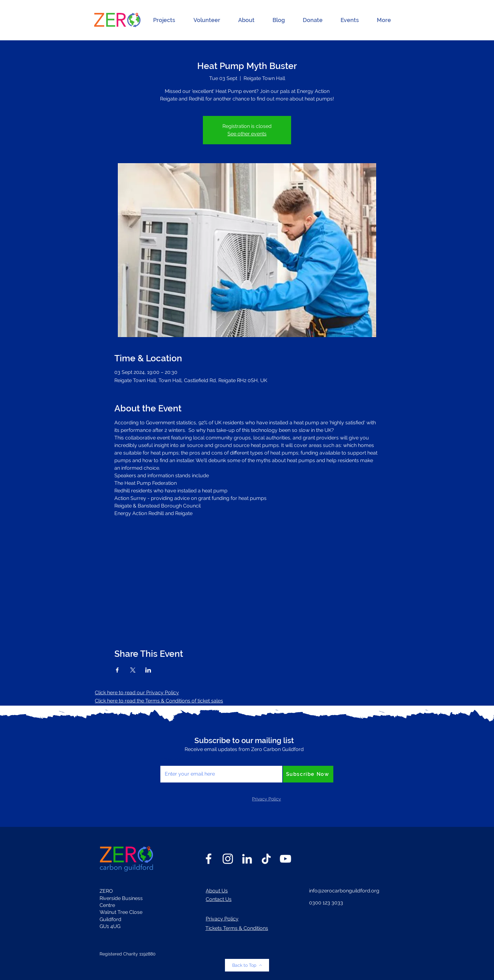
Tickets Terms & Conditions (237, 928)
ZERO (106, 891)
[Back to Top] (247, 965)
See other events (247, 134)
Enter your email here (185, 759)
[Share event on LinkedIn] (148, 670)
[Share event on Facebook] (117, 670)
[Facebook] (209, 859)
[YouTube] (285, 859)
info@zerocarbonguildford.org (344, 891)
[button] (164, 20)
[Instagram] (228, 859)
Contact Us (219, 899)
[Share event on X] (133, 670)
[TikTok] (266, 859)
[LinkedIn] (247, 859)
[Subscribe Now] (308, 774)
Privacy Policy (222, 919)
